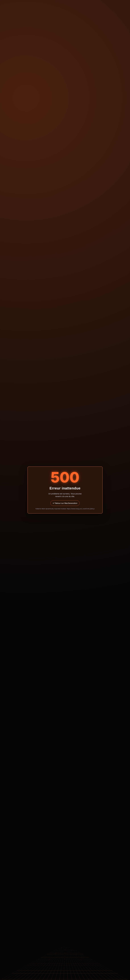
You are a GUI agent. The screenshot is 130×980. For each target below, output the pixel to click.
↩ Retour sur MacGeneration (65, 503)
